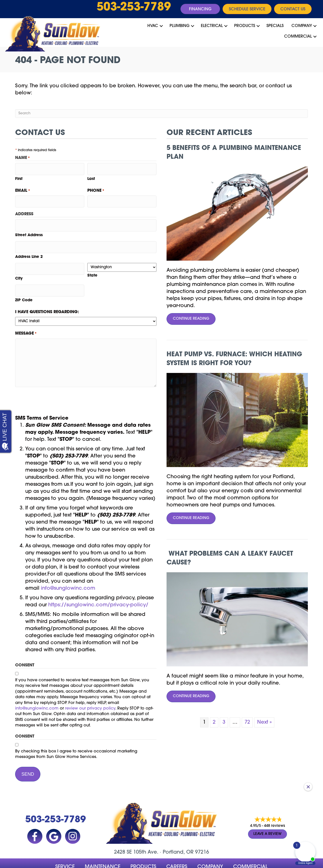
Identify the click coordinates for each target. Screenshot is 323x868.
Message (26, 322)
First (19, 177)
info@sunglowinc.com (68, 577)
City (19, 269)
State (92, 268)
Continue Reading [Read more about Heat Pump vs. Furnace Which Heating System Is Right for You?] (188, 520)
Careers (177, 853)
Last (91, 177)
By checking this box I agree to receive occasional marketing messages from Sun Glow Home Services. (76, 743)
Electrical (212, 26)
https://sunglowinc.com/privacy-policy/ (98, 593)
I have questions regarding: (47, 301)
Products (245, 26)
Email (23, 189)
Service (65, 853)
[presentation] (53, 389)
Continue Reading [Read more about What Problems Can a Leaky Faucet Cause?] (188, 698)
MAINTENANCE (103, 853)
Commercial (298, 37)
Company (302, 26)
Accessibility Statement (159, 863)
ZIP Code (24, 289)
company (210, 853)
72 (247, 722)
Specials (275, 26)
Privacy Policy (122, 863)
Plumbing (180, 26)
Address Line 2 (29, 249)
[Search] (161, 114)
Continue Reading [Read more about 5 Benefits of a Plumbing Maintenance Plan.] (188, 321)
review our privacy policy (90, 697)
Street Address (29, 229)
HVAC (153, 26)
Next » (264, 722)
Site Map (191, 863)
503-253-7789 (134, 8)
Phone (96, 189)
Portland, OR (178, 838)
